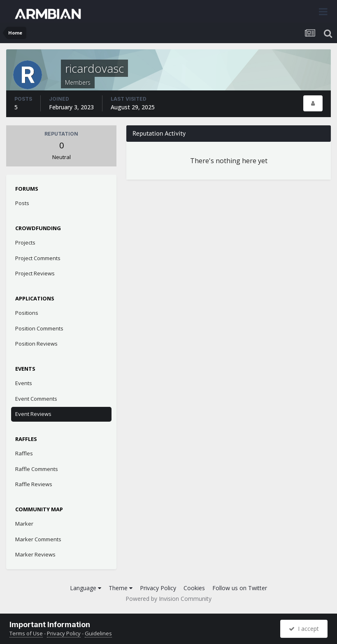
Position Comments (39, 328)
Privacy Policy (158, 588)
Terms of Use (26, 633)
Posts (22, 203)
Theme (121, 588)
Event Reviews (33, 414)
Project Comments (38, 258)
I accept (304, 629)
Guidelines (98, 633)
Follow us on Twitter (240, 588)
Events (24, 383)
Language (86, 588)
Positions (27, 313)
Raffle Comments (37, 469)
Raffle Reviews (34, 484)
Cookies (194, 588)
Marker (24, 524)
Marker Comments (38, 539)
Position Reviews (36, 344)
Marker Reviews (35, 554)
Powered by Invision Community (168, 599)
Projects (25, 242)
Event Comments (36, 399)
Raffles (24, 453)
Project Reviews (35, 273)
